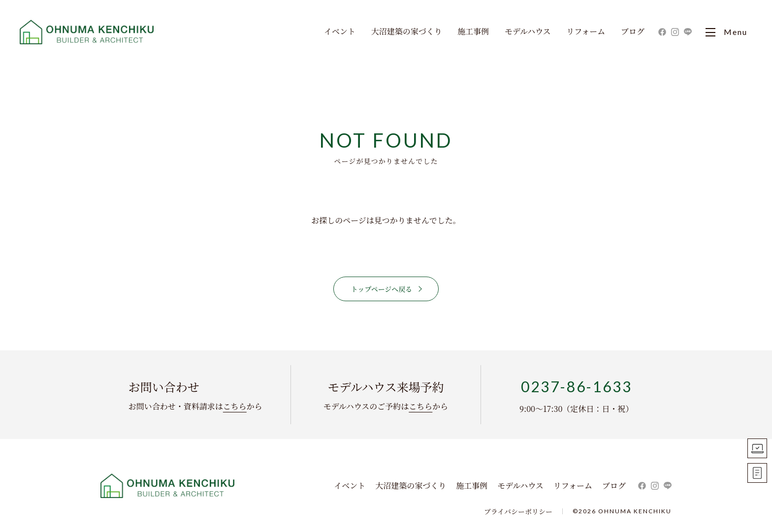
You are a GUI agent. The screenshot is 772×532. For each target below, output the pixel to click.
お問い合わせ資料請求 (757, 473)
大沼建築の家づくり (407, 32)
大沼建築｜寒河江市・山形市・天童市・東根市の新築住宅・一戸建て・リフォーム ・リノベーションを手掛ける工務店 (87, 32)
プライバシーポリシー (518, 511)
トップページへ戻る (382, 289)
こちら (235, 406)
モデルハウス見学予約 (757, 448)
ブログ (633, 32)
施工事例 (473, 32)
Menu (726, 32)
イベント (340, 32)
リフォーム (586, 32)
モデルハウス (528, 32)
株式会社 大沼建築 (168, 486)
